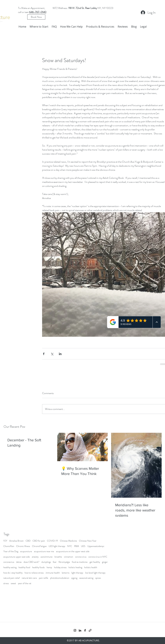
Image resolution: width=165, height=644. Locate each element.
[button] (71, 27)
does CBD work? (31, 562)
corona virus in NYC (98, 557)
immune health (53, 573)
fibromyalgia (64, 562)
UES (83, 546)
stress (6, 583)
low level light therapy (95, 573)
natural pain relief (12, 578)
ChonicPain (9, 546)
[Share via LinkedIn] (60, 354)
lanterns (66, 573)
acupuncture (26, 551)
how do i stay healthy (13, 573)
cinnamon (69, 557)
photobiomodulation (60, 578)
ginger (105, 562)
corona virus (81, 557)
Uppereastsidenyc (96, 546)
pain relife (44, 578)
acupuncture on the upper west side (73, 551)
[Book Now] (36, 17)
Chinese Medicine (68, 541)
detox (19, 562)
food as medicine (80, 562)
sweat (13, 583)
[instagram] (75, 630)
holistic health (91, 567)
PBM (77, 546)
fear (55, 562)
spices (98, 578)
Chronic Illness (23, 546)
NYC (70, 546)
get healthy (95, 562)
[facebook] (85, 630)
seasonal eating (86, 578)
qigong (74, 578)
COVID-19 (52, 541)
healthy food (24, 567)
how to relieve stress (34, 573)
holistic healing (75, 567)
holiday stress (60, 567)
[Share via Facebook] (44, 354)
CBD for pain (39, 541)
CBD (28, 541)
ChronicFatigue (39, 546)
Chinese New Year (88, 541)
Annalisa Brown (16, 541)
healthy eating (10, 567)
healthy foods (38, 567)
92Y (5, 541)
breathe (58, 557)
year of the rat (25, 583)
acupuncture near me (44, 551)
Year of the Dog (11, 551)
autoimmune (47, 557)
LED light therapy (57, 546)
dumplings (46, 562)
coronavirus (9, 562)
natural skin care (29, 578)
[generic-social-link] (90, 630)
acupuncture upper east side (17, 557)
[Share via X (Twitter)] (52, 354)
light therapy (77, 573)
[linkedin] (80, 630)
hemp (49, 567)
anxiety (35, 557)
